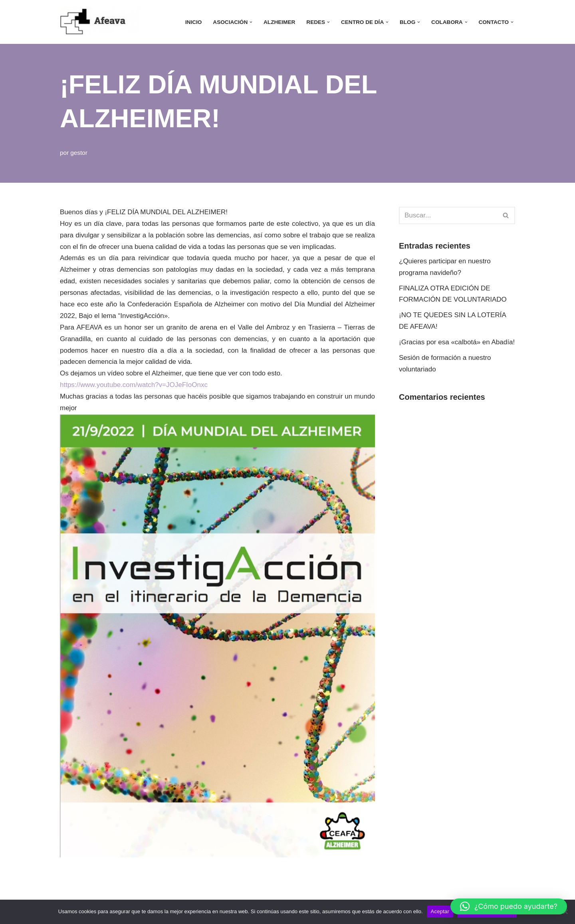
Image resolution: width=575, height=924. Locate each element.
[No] (565, 912)
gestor (79, 153)
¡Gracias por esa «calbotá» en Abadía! (457, 342)
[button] (251, 22)
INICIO (194, 22)
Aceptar (440, 911)
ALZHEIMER (279, 22)
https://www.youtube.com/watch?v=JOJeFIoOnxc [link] (134, 385)
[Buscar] (448, 215)
